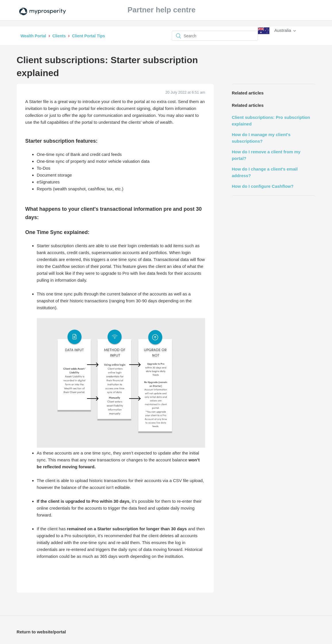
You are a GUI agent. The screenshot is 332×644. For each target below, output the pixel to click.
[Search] (215, 36)
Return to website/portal (41, 632)
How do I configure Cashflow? (263, 186)
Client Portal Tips (89, 36)
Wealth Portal (33, 36)
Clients (59, 36)
